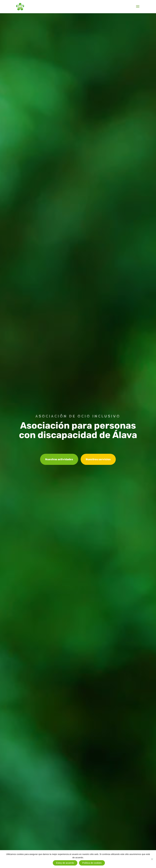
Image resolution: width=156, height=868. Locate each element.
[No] (152, 859)
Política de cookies (92, 863)
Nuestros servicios (98, 459)
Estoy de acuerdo (65, 863)
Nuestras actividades (59, 459)
